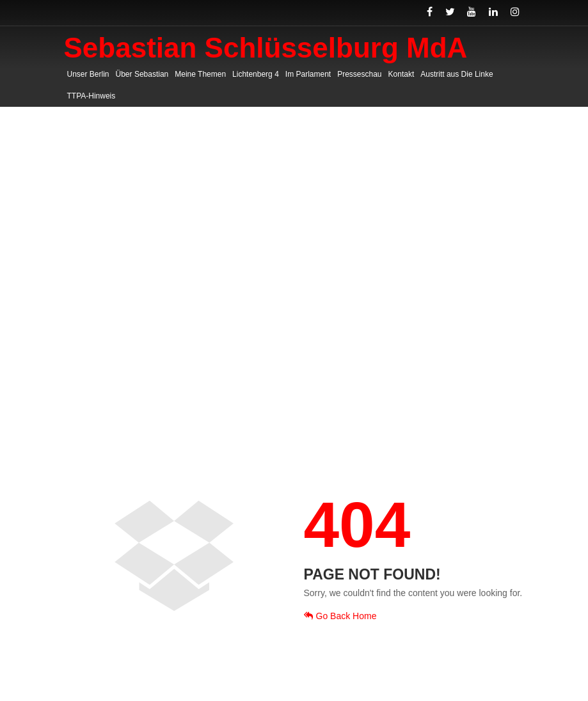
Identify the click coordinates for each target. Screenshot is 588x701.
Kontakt (401, 74)
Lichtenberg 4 (256, 74)
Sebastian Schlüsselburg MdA (266, 48)
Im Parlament (308, 74)
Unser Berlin (88, 74)
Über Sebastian (142, 74)
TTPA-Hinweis (91, 96)
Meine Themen (200, 74)
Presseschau (359, 74)
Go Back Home (340, 616)
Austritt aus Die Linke (457, 74)
